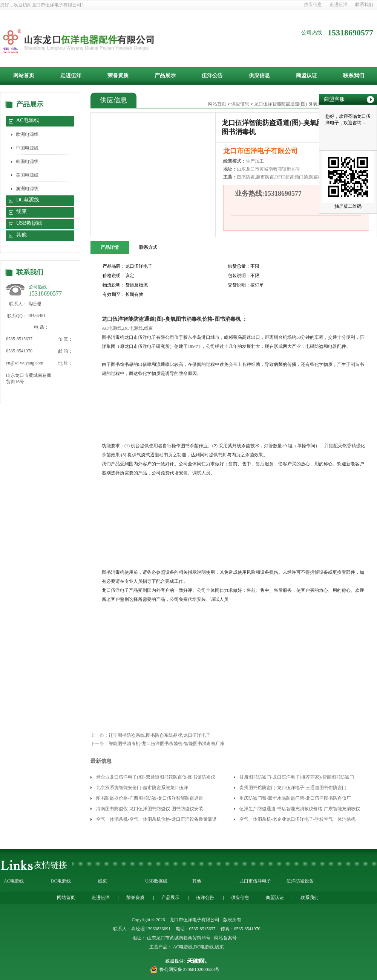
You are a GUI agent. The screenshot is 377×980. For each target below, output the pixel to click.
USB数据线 (29, 223)
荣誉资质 (118, 75)
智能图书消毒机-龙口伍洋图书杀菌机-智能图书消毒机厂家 (167, 744)
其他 (21, 235)
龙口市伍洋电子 (255, 881)
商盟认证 (307, 75)
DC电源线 (28, 200)
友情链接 (51, 865)
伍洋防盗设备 (300, 881)
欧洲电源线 (27, 134)
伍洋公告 (212, 75)
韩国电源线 (27, 162)
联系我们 (364, 5)
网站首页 (24, 75)
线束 (21, 211)
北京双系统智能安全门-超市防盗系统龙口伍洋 (142, 788)
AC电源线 (28, 120)
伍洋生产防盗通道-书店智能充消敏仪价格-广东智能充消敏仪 (300, 809)
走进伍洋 (339, 5)
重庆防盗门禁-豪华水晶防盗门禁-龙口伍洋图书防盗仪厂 (295, 798)
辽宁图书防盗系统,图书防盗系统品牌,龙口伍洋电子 (159, 735)
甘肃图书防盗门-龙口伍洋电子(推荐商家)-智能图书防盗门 (297, 777)
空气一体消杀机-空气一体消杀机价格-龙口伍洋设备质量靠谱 (156, 819)
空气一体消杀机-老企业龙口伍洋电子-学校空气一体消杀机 (297, 819)
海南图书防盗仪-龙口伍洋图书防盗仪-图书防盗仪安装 (150, 809)
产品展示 (165, 75)
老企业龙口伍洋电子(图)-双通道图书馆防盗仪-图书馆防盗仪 (156, 777)
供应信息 (313, 5)
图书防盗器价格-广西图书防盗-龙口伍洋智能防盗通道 (150, 798)
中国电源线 (27, 148)
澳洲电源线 (27, 189)
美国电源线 (27, 175)
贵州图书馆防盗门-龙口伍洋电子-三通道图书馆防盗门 (293, 788)
